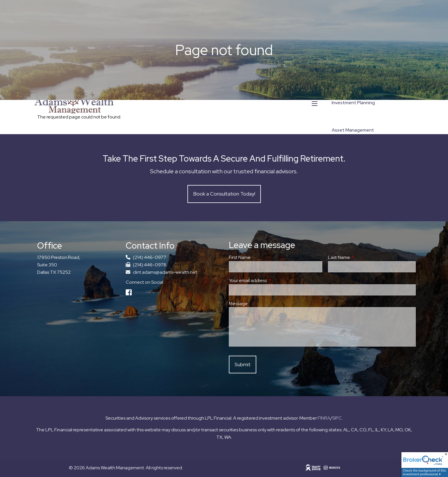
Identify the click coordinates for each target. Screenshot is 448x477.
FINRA (324, 418)
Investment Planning (353, 103)
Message (238, 304)
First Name (240, 257)
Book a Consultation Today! (224, 194)
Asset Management (353, 130)
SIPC (337, 418)
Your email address (269, 280)
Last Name (360, 257)
